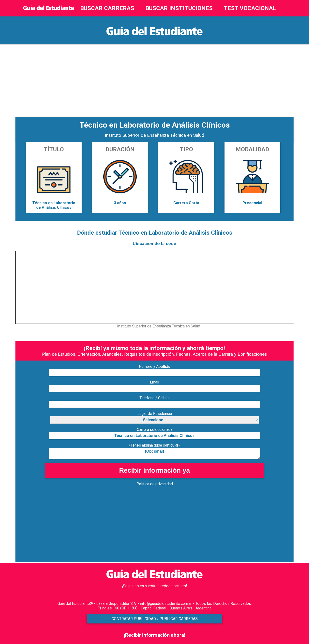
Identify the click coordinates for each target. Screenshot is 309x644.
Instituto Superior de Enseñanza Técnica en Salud (154, 135)
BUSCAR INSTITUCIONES (179, 8)
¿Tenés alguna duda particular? (154, 445)
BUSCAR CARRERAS (107, 8)
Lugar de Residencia (155, 414)
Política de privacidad (155, 484)
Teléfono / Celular (155, 398)
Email (154, 382)
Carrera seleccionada (155, 430)
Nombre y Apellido (154, 366)
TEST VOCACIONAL (250, 8)
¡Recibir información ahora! (154, 635)
